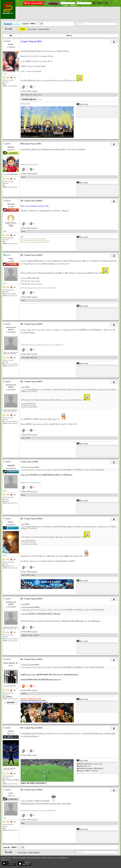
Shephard (11, 147)
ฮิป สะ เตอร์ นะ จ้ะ (27, 95)
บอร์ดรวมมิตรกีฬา (44, 29)
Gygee (11, 258)
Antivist (33, 575)
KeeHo (11, 44)
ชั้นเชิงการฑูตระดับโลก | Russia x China (91, 764)
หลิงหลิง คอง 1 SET (85, 766)
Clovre (39, 95)
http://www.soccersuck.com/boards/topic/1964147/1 (35, 242)
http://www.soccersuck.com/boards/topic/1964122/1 (35, 240)
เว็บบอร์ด (44, 858)
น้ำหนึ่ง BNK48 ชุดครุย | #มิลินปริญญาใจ (91, 768)
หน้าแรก (4, 858)
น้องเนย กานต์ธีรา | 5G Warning (88, 771)
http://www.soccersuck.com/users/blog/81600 (33, 239)
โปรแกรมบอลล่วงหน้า (34, 858)
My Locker (82, 104)
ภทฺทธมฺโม (11, 466)
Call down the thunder (11, 328)
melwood (11, 204)
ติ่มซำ (23, 823)
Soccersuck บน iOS (33, 165)
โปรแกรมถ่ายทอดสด (19, 858)
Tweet (40, 99)
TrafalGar (36, 635)
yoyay (35, 95)
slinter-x (11, 522)
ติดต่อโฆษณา (64, 858)
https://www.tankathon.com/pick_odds (35, 206)
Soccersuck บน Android (34, 483)
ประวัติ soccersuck (53, 858)
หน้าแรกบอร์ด (32, 29)
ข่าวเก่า (10, 858)
